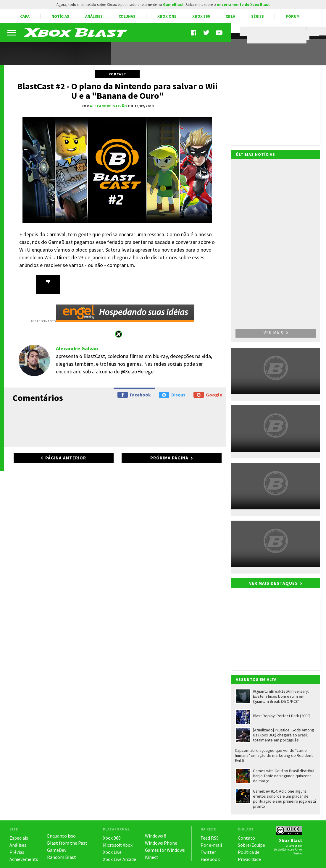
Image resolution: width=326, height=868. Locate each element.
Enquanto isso (61, 836)
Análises (94, 16)
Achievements (24, 859)
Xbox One (167, 16)
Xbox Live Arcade (120, 859)
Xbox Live (112, 852)
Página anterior (66, 458)
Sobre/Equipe (251, 845)
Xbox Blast (291, 840)
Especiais (19, 838)
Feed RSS (210, 838)
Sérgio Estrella (283, 850)
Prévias (17, 852)
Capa (25, 16)
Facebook (134, 395)
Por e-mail (211, 845)
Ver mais (276, 333)
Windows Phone (161, 843)
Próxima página (169, 458)
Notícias (60, 16)
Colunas (127, 16)
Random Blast (62, 857)
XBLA (230, 16)
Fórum (293, 16)
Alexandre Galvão (77, 348)
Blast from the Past (67, 843)
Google (208, 395)
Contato (246, 838)
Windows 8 (156, 836)
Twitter (208, 852)
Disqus (172, 395)
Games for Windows (165, 850)
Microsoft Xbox (118, 845)
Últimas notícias (255, 154)
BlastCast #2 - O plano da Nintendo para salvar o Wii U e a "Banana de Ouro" (117, 91)
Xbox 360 (201, 16)
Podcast (117, 74)
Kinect (152, 857)
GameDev (57, 850)
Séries (258, 16)
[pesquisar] (278, 35)
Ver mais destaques (273, 583)
